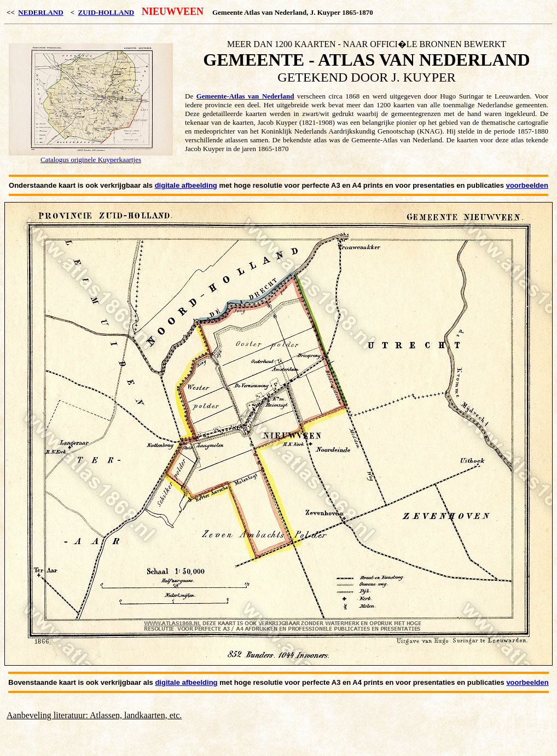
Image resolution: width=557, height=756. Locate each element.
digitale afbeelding (186, 185)
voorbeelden (527, 185)
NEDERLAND (40, 12)
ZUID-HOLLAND (106, 12)
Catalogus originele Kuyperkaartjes (91, 160)
